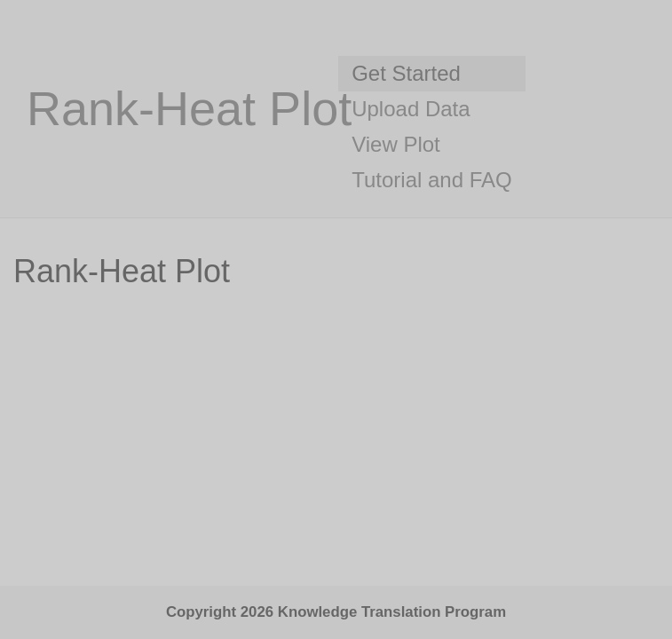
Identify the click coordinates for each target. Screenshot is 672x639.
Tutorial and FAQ (432, 180)
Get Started (406, 73)
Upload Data (411, 109)
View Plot (396, 144)
